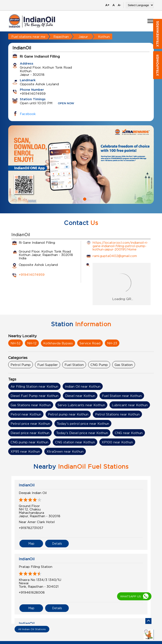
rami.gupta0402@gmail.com (115, 256)
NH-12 (32, 343)
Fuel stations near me (28, 37)
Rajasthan (61, 37)
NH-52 (16, 343)
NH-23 (112, 343)
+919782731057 (31, 528)
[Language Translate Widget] (140, 5)
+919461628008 (32, 592)
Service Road (90, 343)
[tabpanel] (81, 165)
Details (57, 543)
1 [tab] (78, 199)
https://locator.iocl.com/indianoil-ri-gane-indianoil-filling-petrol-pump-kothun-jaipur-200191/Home (120, 246)
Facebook (28, 114)
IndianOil (27, 485)
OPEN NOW (66, 103)
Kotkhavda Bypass (58, 343)
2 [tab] (84, 199)
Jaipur (83, 37)
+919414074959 (32, 275)
